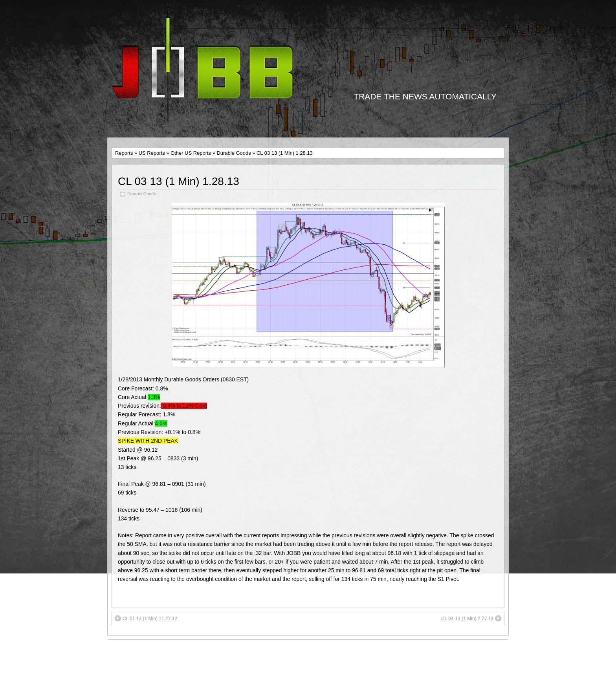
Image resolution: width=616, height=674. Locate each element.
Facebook (283, 653)
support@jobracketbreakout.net (323, 661)
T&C (118, 657)
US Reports (152, 153)
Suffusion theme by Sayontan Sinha (457, 657)
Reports (124, 153)
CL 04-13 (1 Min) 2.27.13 (471, 618)
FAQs (120, 665)
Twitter (337, 653)
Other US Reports (191, 153)
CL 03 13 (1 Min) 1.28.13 (179, 181)
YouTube (312, 653)
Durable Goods (234, 153)
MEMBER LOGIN (134, 648)
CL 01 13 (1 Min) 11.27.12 (146, 618)
